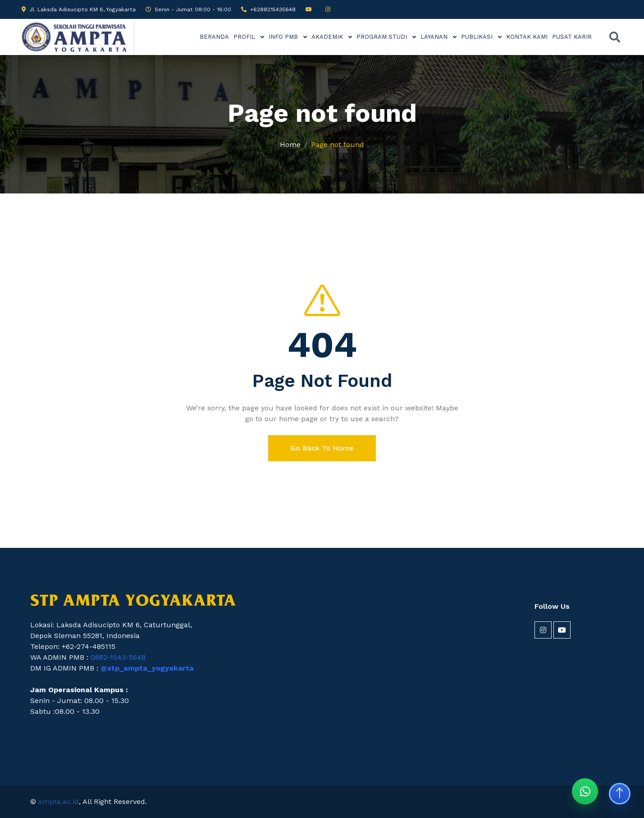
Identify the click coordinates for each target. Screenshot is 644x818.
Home (290, 145)
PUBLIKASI (478, 37)
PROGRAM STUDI (383, 37)
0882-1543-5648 (118, 657)
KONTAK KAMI (527, 37)
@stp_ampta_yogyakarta (147, 668)
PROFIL (245, 37)
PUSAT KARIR (572, 37)
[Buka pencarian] (615, 37)
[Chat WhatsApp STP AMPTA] (585, 791)
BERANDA (214, 37)
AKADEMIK (328, 37)
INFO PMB (284, 37)
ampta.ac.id (59, 802)
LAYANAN (435, 37)
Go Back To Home (322, 448)
